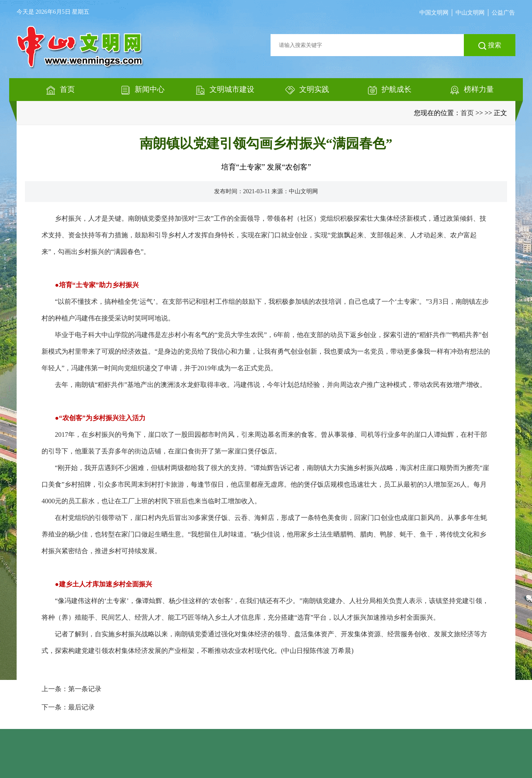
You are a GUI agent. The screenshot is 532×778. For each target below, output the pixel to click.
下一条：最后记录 (68, 707)
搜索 (490, 46)
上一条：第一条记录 (71, 689)
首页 (467, 113)
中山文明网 (470, 13)
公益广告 (503, 13)
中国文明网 (434, 13)
